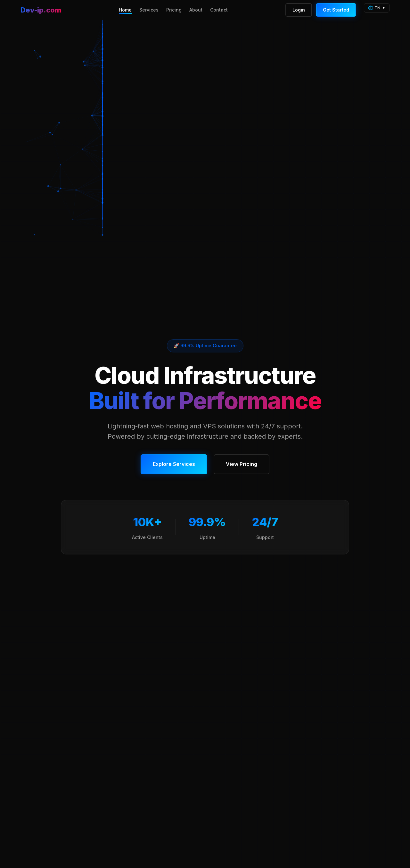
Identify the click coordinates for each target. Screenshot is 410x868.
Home (125, 10)
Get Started (336, 10)
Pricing (174, 10)
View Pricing (242, 464)
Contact (219, 10)
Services (149, 10)
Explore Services (174, 464)
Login (299, 10)
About (196, 10)
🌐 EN (374, 8)
